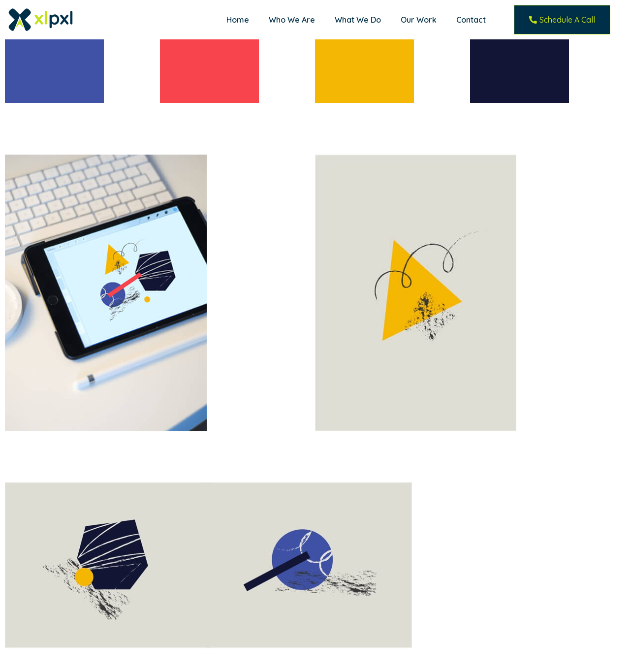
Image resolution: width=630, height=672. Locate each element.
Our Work (419, 20)
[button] (562, 20)
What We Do (358, 20)
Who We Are (292, 20)
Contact (471, 20)
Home (238, 20)
